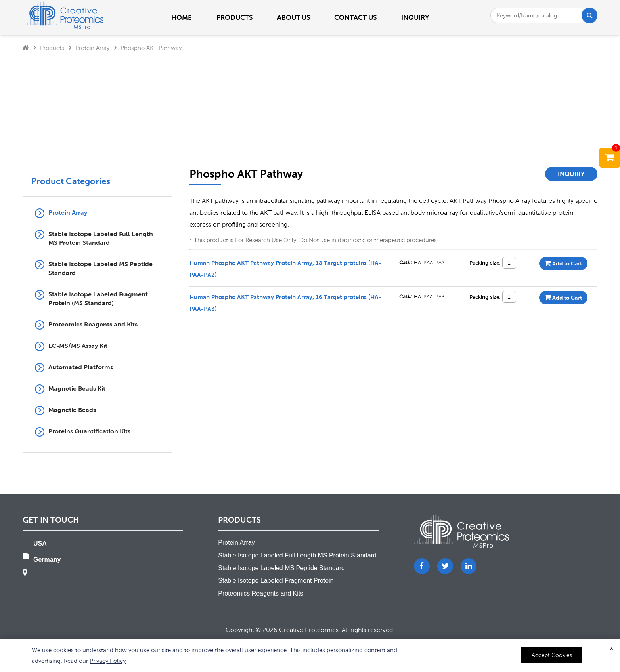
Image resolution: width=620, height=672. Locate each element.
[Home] (26, 48)
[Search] (590, 15)
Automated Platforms (81, 367)
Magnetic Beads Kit (77, 388)
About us (294, 17)
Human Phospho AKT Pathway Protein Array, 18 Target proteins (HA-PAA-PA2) (285, 269)
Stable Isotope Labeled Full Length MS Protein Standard (101, 238)
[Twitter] (445, 566)
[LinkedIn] (469, 566)
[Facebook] (422, 566)
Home (182, 17)
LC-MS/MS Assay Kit (78, 346)
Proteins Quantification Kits (89, 431)
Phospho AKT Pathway (151, 48)
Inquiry (415, 17)
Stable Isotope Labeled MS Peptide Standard (100, 268)
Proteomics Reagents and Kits (93, 324)
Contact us (355, 17)
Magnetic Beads (72, 410)
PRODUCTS (234, 17)
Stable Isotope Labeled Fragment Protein (276, 581)
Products (52, 48)
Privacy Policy (108, 661)
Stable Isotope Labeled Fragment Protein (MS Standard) (98, 299)
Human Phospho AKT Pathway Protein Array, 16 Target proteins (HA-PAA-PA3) (285, 303)
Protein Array (92, 48)
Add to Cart (563, 263)
